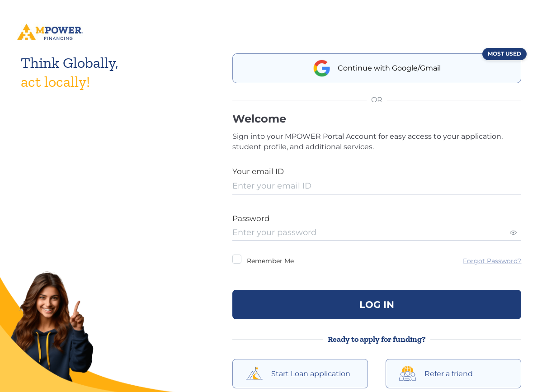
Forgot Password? (492, 261)
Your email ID (258, 171)
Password (251, 218)
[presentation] (377, 186)
